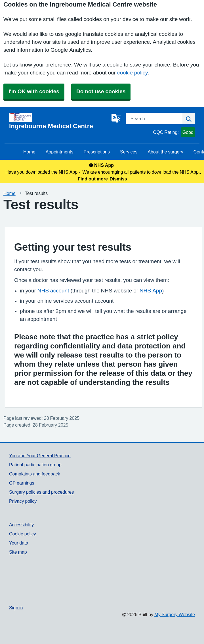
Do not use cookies (101, 91)
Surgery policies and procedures (41, 492)
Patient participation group (35, 465)
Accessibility (21, 525)
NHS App (151, 291)
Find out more (93, 179)
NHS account (53, 291)
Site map (18, 552)
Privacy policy (23, 501)
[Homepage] (59, 121)
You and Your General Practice (40, 456)
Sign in (16, 608)
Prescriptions (97, 152)
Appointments (60, 152)
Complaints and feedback (35, 474)
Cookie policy (23, 534)
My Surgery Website (175, 614)
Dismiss (118, 179)
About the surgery (165, 152)
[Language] (116, 119)
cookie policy (132, 73)
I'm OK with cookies (34, 91)
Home (29, 152)
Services (129, 152)
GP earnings (22, 483)
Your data (19, 543)
